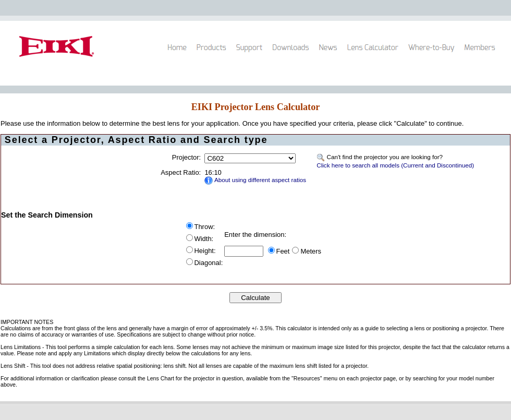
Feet (283, 251)
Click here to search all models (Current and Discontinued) (395, 165)
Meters (311, 251)
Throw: (205, 227)
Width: (204, 239)
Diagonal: (209, 263)
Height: (205, 251)
